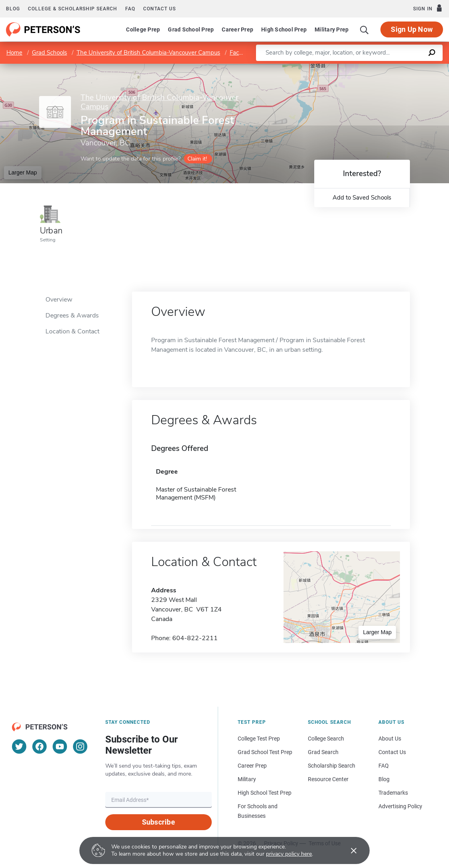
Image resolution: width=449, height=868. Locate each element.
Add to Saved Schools (362, 198)
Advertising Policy (400, 806)
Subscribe (159, 822)
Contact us (160, 9)
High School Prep (284, 29)
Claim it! (197, 159)
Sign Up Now (412, 29)
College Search (326, 739)
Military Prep (332, 29)
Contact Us (392, 752)
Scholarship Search (332, 766)
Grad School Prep (191, 29)
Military (247, 779)
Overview (59, 300)
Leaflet (353, 68)
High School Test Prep (265, 793)
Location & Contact (72, 331)
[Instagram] (80, 747)
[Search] (364, 29)
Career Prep (237, 29)
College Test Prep (259, 739)
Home (14, 53)
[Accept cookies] (348, 850)
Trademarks (393, 793)
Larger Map (23, 172)
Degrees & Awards (72, 315)
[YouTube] (60, 747)
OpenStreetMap (395, 68)
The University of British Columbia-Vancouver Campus (148, 53)
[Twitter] (19, 747)
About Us (390, 739)
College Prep (143, 29)
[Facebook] (39, 747)
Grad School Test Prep (265, 752)
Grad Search (323, 752)
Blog (13, 9)
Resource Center (328, 779)
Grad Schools (49, 53)
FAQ (130, 9)
